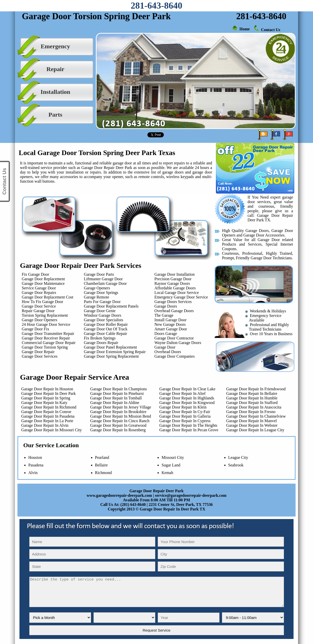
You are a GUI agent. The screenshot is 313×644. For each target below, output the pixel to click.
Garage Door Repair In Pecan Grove (189, 430)
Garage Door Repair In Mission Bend (121, 416)
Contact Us (271, 30)
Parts (55, 115)
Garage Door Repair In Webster (252, 425)
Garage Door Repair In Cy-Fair (185, 412)
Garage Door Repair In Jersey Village (121, 407)
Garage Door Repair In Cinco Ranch (120, 421)
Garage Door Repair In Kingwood (187, 403)
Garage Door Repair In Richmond (48, 407)
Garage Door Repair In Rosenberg (118, 430)
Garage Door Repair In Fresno (251, 412)
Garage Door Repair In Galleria (185, 416)
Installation (55, 92)
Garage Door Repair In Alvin (44, 425)
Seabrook (236, 465)
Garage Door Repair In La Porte (46, 421)
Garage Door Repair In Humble (252, 398)
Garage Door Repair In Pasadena (47, 416)
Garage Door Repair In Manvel (252, 421)
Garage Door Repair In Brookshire (118, 412)
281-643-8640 (156, 6)
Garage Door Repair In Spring (45, 398)
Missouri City (173, 457)
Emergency (55, 46)
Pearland (102, 457)
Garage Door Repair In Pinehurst (117, 393)
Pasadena (36, 465)
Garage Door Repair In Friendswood (256, 389)
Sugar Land (171, 465)
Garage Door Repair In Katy (43, 403)
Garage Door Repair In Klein (183, 407)
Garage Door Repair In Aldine (115, 403)
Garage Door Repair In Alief (182, 393)
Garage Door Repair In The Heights (188, 425)
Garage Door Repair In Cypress (185, 421)
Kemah (167, 473)
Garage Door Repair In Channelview (256, 416)
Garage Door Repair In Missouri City (51, 430)
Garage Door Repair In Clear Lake (187, 389)
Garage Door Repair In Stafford (252, 403)
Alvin (33, 473)
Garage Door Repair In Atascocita (254, 407)
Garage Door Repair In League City (255, 430)
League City (238, 457)
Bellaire (102, 465)
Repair (55, 69)
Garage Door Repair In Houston (46, 389)
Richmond (104, 473)
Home (245, 29)
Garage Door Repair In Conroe (45, 412)
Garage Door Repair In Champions (119, 389)
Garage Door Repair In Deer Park (47, 393)
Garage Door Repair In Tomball (116, 398)
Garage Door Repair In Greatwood (118, 425)
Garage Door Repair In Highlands (187, 398)
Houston (35, 457)
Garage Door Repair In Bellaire (252, 393)
